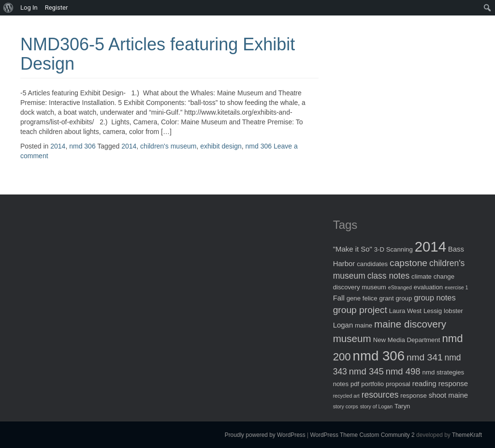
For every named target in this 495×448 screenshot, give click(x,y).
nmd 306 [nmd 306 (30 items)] (379, 356)
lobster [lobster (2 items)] (453, 311)
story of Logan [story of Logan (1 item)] (377, 406)
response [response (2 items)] (413, 396)
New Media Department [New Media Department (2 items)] (407, 340)
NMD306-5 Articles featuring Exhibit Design (158, 54)
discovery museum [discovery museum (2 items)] (360, 287)
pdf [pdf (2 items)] (355, 384)
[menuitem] (8, 8)
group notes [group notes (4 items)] (435, 298)
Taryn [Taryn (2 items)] (402, 406)
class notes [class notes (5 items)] (389, 276)
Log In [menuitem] (29, 7)
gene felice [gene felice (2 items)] (362, 298)
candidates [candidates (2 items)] (372, 264)
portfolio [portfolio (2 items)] (372, 384)
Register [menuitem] (57, 7)
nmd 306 (82, 146)
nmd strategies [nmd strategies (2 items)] (444, 372)
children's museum (168, 146)
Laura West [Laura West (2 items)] (405, 311)
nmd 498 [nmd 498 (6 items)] (403, 371)
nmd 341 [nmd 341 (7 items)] (425, 357)
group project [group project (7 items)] (360, 310)
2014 (58, 146)
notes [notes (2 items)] (341, 384)
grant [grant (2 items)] (386, 298)
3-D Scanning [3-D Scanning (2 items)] (393, 249)
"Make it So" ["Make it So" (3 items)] (353, 249)
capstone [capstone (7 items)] (408, 263)
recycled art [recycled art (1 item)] (346, 396)
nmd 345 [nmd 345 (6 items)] (366, 371)
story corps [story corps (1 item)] (346, 406)
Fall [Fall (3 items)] (339, 298)
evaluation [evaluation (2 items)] (428, 287)
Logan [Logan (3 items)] (343, 325)
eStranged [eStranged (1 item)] (400, 287)
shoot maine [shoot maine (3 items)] (448, 395)
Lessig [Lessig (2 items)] (433, 311)
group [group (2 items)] (404, 298)
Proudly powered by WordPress (265, 435)
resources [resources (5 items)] (380, 395)
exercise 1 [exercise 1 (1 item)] (457, 287)
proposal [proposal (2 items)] (398, 384)
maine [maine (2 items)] (364, 325)
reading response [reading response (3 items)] (440, 383)
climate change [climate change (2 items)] (433, 276)
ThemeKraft (467, 435)
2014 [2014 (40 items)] (430, 246)
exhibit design (221, 146)
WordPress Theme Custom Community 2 (362, 435)
